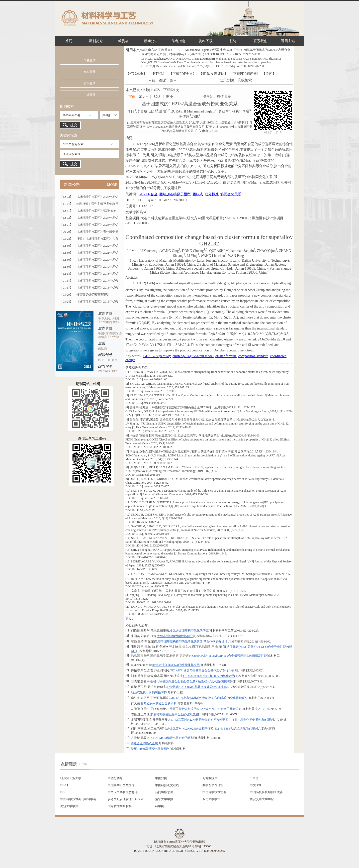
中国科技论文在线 (167, 785)
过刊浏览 (227, 80)
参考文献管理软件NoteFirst (125, 799)
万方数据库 (210, 778)
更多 (228, 96)
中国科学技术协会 (214, 792)
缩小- (170, 97)
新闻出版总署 (164, 792)
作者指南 (178, 41)
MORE (112, 185)
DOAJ (64, 785)
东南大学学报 (211, 799)
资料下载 (206, 41)
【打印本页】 (136, 74)
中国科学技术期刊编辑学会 (78, 799)
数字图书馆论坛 (213, 785)
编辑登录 (90, 83)
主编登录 (90, 95)
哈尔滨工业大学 (71, 778)
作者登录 (90, 60)
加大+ (143, 97)
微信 (220, 96)
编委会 (123, 41)
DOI (63, 792)
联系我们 (261, 41)
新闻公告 (151, 41)
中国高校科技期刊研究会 (266, 792)
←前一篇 (155, 80)
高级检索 (245, 80)
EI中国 (254, 778)
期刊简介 (96, 41)
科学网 (160, 806)
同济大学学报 (69, 806)
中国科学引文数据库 (121, 785)
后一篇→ (170, 80)
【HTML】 (158, 74)
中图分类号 (115, 778)
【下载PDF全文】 (183, 74)
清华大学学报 (164, 799)
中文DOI (255, 785)
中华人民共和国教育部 (123, 792)
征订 (233, 41)
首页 (69, 41)
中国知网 (161, 778)
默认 (157, 97)
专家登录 (90, 72)
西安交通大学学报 (262, 799)
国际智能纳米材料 (120, 806)
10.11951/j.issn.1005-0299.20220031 (161, 200)
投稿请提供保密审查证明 (93, 295)
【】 (213, 74)
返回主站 (288, 41)
